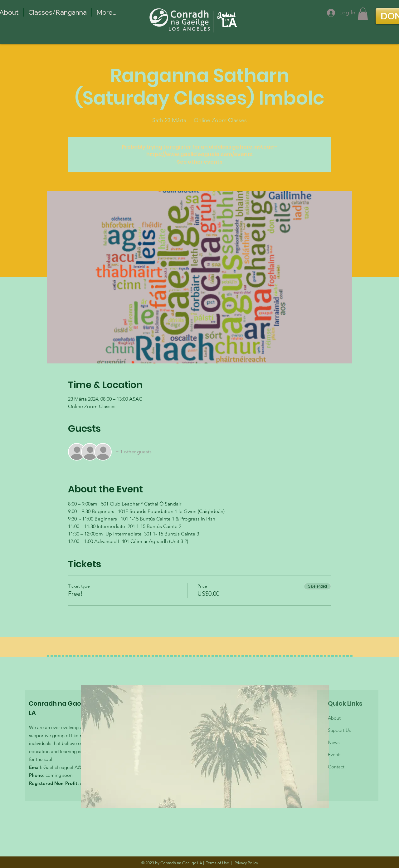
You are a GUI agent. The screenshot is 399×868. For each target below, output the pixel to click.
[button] (363, 14)
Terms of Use (217, 863)
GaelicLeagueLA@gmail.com (73, 767)
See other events (200, 162)
